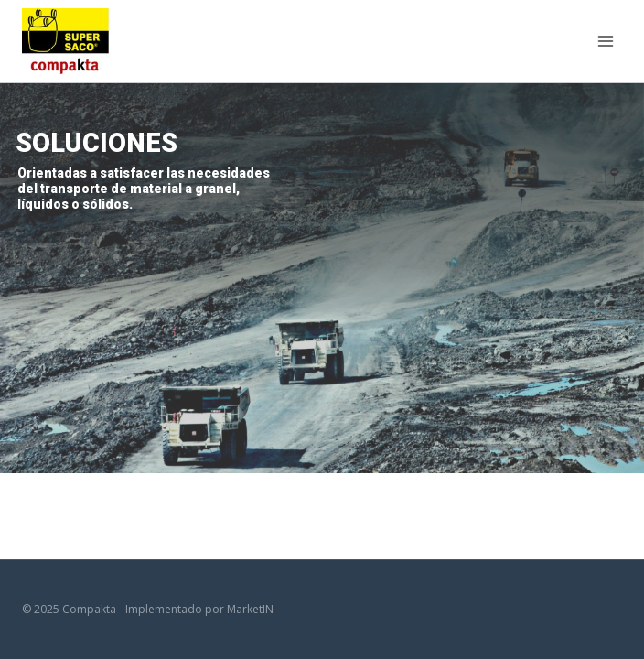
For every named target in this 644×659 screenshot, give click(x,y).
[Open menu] (605, 41)
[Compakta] (66, 41)
